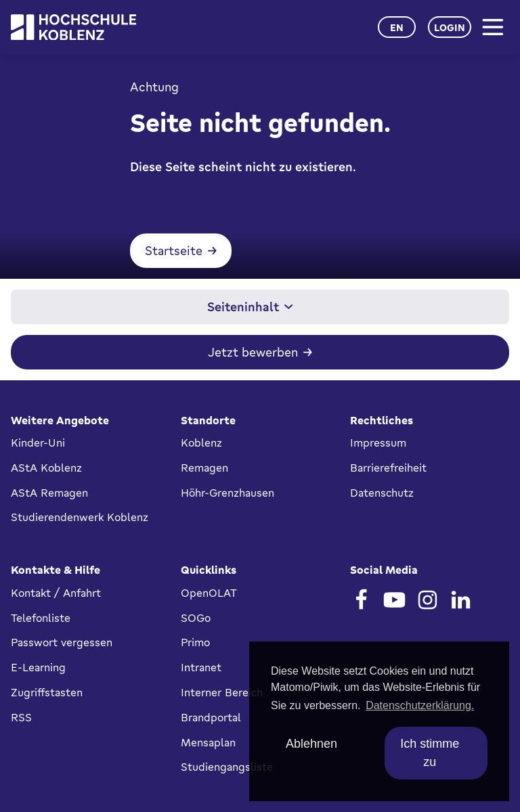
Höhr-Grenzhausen (227, 493)
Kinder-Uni (38, 443)
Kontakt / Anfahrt (56, 593)
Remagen (204, 468)
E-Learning (38, 667)
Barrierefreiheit (388, 468)
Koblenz (201, 443)
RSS (21, 717)
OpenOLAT (209, 593)
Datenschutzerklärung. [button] (420, 705)
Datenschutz (382, 493)
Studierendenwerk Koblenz (80, 517)
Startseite (174, 250)
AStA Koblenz (46, 468)
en (397, 27)
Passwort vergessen (62, 642)
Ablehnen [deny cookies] (311, 744)
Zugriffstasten (47, 692)
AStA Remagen (49, 493)
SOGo (196, 618)
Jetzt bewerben (253, 352)
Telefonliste (41, 618)
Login (450, 27)
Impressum (378, 443)
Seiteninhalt (250, 307)
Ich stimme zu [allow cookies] (430, 753)
